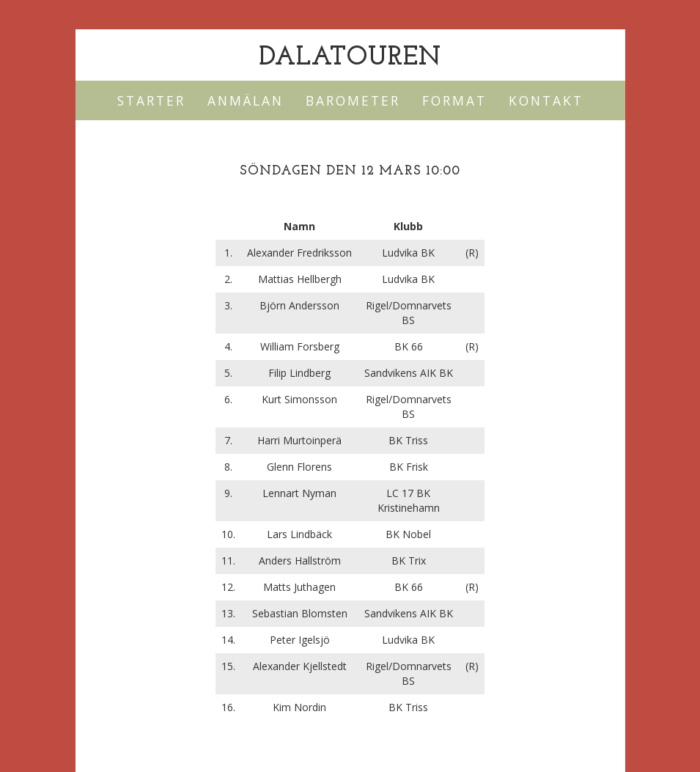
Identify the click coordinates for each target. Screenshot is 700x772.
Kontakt (546, 100)
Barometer (353, 100)
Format (454, 100)
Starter (151, 100)
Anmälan (246, 100)
